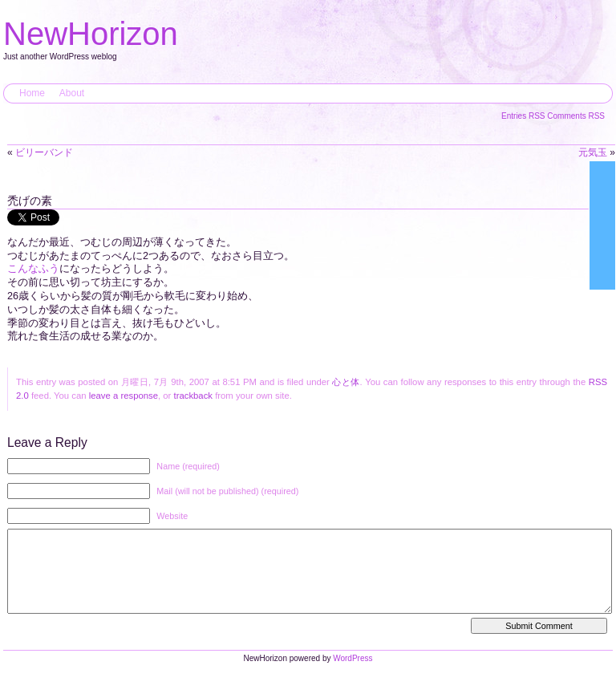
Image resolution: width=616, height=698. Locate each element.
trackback (193, 396)
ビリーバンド (44, 152)
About (72, 93)
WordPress (353, 674)
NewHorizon (91, 34)
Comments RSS (576, 116)
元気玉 (593, 152)
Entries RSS (524, 116)
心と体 (346, 382)
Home (32, 93)
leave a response (124, 396)
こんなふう (33, 269)
